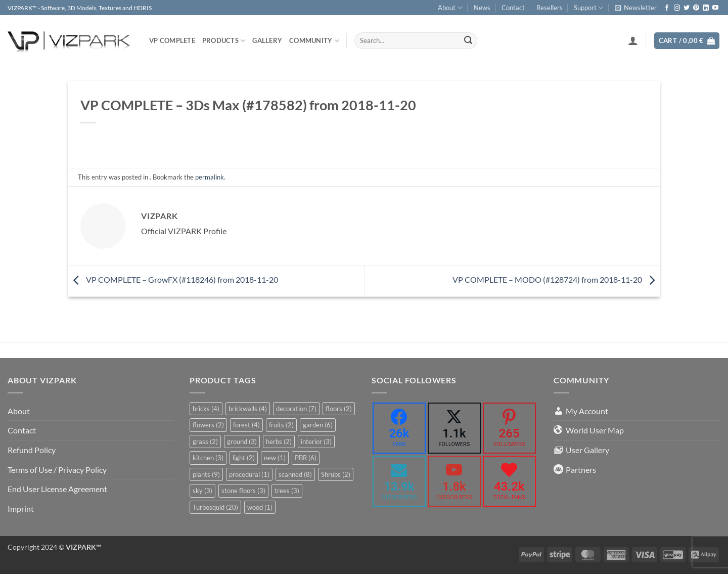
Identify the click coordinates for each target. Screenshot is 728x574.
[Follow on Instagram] (677, 8)
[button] (636, 8)
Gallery (267, 40)
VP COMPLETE (172, 40)
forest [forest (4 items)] (246, 425)
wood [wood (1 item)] (260, 507)
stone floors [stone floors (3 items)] (243, 491)
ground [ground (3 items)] (242, 441)
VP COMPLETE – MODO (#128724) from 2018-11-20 (556, 279)
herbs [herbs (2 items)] (279, 441)
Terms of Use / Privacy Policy (57, 470)
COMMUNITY (314, 41)
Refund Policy (32, 450)
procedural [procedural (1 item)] (249, 474)
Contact (513, 8)
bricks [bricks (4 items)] (206, 409)
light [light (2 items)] (244, 458)
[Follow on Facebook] (667, 8)
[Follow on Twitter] (687, 8)
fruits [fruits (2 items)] (281, 425)
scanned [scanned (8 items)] (295, 474)
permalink (210, 177)
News (482, 8)
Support (588, 8)
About (450, 8)
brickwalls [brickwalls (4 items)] (248, 409)
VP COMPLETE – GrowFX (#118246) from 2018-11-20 (173, 279)
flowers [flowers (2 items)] (208, 425)
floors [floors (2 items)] (339, 409)
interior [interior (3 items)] (316, 441)
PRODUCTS (224, 41)
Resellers (550, 8)
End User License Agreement (57, 489)
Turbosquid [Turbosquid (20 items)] (215, 507)
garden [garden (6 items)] (318, 425)
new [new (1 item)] (275, 458)
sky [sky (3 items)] (202, 491)
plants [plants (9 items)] (206, 474)
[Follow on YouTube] (715, 8)
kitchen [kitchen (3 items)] (208, 458)
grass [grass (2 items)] (205, 441)
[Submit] (468, 41)
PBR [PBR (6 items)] (306, 458)
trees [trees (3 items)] (287, 491)
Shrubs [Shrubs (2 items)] (336, 474)
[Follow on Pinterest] (696, 8)
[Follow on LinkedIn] (706, 8)
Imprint (21, 509)
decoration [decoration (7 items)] (296, 409)
